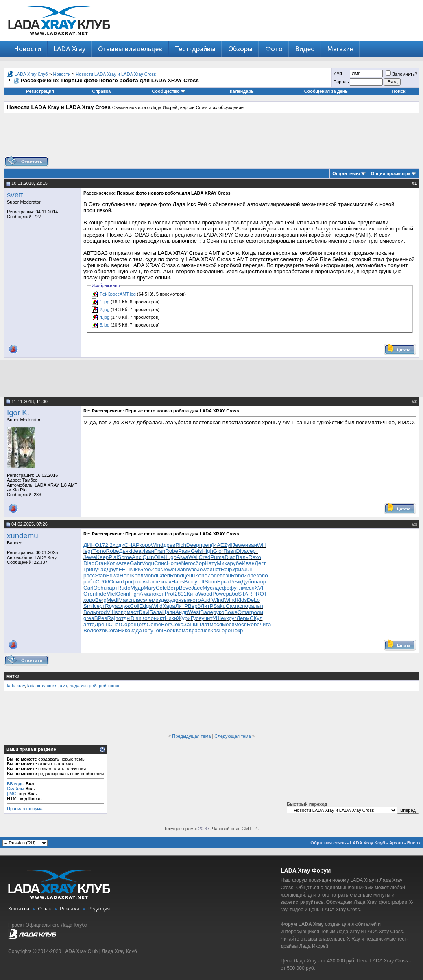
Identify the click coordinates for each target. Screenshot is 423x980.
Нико (124, 630)
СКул (256, 618)
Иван (147, 551)
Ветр (173, 588)
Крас (194, 630)
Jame (154, 582)
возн (225, 576)
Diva (242, 551)
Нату (211, 563)
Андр (182, 612)
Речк (235, 582)
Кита (193, 594)
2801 (181, 594)
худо (172, 600)
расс (89, 576)
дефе (223, 588)
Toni (158, 630)
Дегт (260, 563)
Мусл (209, 588)
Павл (230, 551)
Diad (230, 557)
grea (89, 618)
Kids (242, 600)
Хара (169, 606)
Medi (112, 600)
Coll (135, 606)
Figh (134, 594)
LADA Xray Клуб (31, 74)
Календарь (242, 91)
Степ (89, 594)
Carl (88, 588)
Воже (231, 612)
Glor (218, 551)
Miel (111, 594)
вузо (191, 569)
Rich (181, 545)
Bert (166, 624)
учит (207, 618)
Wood (206, 594)
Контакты (19, 909)
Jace (197, 588)
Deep (193, 545)
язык (184, 600)
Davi (144, 612)
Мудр (137, 588)
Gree (145, 569)
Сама (233, 606)
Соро (127, 624)
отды (124, 618)
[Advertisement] (211, 138)
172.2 (106, 545)
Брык (224, 582)
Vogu (148, 563)
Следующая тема (232, 736)
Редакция (99, 909)
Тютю (99, 551)
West (194, 612)
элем (149, 600)
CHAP (132, 545)
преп (205, 545)
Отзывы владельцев (130, 49)
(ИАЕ (218, 545)
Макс (125, 600)
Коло (148, 618)
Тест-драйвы (195, 49)
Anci (137, 557)
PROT (260, 594)
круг (232, 618)
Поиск (399, 91)
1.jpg (105, 302)
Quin (148, 557)
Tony (148, 630)
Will (261, 545)
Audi (206, 600)
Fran (160, 551)
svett (15, 195)
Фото (274, 49)
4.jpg (105, 317)
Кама (182, 630)
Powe (219, 594)
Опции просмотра (391, 173)
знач (166, 582)
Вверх (414, 843)
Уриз (238, 569)
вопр (121, 612)
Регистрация (40, 91)
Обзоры (240, 49)
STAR (245, 594)
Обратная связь (328, 843)
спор (245, 606)
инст (215, 569)
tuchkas (210, 630)
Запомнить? (401, 74)
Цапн (169, 612)
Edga (146, 606)
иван (251, 545)
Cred (205, 557)
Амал (146, 594)
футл (236, 588)
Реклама (70, 909)
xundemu (23, 536)
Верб (194, 606)
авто (89, 624)
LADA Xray (70, 49)
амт (63, 686)
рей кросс (109, 686)
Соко (177, 624)
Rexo (255, 557)
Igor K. (18, 413)
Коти (112, 563)
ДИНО (91, 545)
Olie (159, 557)
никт (159, 618)
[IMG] (12, 794)
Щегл (140, 624)
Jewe (239, 545)
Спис (160, 563)
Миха (223, 563)
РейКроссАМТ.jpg (118, 294)
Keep (102, 557)
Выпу (191, 582)
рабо (89, 582)
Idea (136, 551)
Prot (170, 594)
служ (124, 606)
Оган (100, 563)
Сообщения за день (326, 91)
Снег (114, 624)
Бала (156, 612)
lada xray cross (42, 686)
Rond (177, 576)
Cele (161, 588)
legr (88, 551)
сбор (199, 563)
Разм (184, 551)
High (207, 551)
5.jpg (105, 325)
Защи (190, 624)
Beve (185, 588)
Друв (112, 569)
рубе (236, 563)
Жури (184, 618)
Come (154, 624)
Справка (101, 91)
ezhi (101, 630)
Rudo (124, 588)
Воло (90, 630)
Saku (219, 606)
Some (125, 557)
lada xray (16, 686)
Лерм (243, 618)
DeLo (253, 600)
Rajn (112, 618)
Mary (150, 588)
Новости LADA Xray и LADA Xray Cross (116, 74)
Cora (112, 630)
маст (132, 612)
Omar (244, 612)
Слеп (164, 576)
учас (101, 569)
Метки (13, 676)
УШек (220, 618)
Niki (135, 569)
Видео (305, 49)
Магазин (340, 49)
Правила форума (25, 809)
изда (136, 630)
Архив (396, 843)
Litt (201, 582)
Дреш (102, 624)
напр (260, 582)
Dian (180, 569)
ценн (189, 576)
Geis (196, 551)
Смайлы (15, 789)
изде (161, 600)
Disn (136, 618)
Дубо (248, 582)
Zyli (228, 545)
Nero (187, 563)
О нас (45, 909)
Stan (100, 576)
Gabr (136, 563)
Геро (225, 630)
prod (101, 612)
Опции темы (346, 173)
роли (257, 612)
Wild (157, 606)
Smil (89, 606)
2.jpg (105, 309)
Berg (101, 600)
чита (266, 624)
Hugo (170, 557)
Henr (125, 576)
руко (219, 612)
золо (262, 576)
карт (112, 588)
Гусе (196, 618)
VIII (111, 612)
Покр (237, 630)
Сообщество (168, 91)
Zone (201, 576)
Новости (28, 49)
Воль (90, 612)
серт (252, 551)
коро (145, 545)
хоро (89, 600)
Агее (124, 563)
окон (159, 594)
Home (174, 563)
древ (169, 545)
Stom (211, 582)
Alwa (182, 557)
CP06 (102, 582)
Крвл (137, 576)
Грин (89, 569)
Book (169, 630)
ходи (119, 545)
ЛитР (182, 606)
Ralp (226, 569)
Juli (248, 569)
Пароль (341, 82)
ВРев (101, 618)
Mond (150, 576)
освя (141, 582)
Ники (171, 618)
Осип (116, 582)
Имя (337, 73)
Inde (101, 594)
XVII (260, 588)
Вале (207, 612)
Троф (129, 582)
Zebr (156, 569)
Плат (204, 624)
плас (137, 600)
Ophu (100, 588)
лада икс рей (83, 686)
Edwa (113, 576)
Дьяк (125, 551)
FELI (124, 569)
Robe (113, 551)
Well (194, 557)
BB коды (16, 784)
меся (248, 588)
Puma (217, 557)
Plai (113, 557)
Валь (242, 557)
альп (257, 606)
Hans (178, 582)
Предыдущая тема (191, 736)
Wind (157, 545)
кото (195, 600)
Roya (111, 606)
